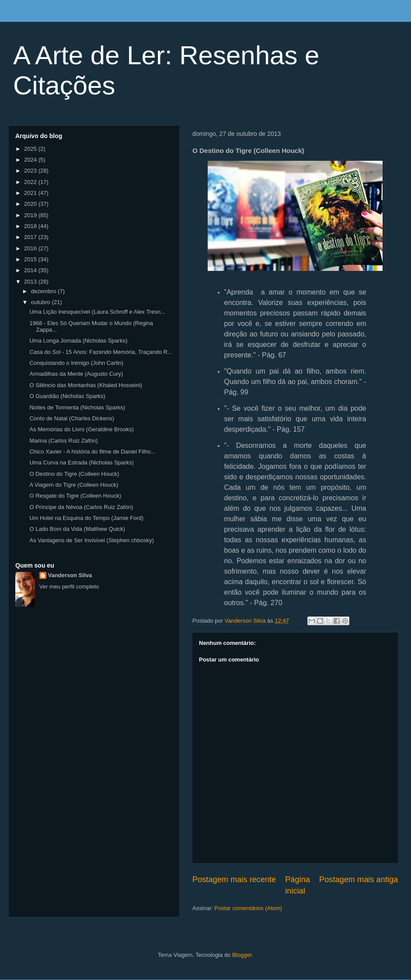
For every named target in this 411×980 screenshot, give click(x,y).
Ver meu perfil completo (69, 587)
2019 (31, 215)
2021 (31, 193)
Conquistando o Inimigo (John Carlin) (76, 363)
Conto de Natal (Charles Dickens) (72, 418)
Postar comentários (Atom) (249, 908)
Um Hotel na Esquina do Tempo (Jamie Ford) (86, 518)
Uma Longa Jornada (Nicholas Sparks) (78, 341)
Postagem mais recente (234, 880)
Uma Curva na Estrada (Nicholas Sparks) (81, 462)
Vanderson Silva (70, 575)
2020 (31, 204)
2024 (31, 160)
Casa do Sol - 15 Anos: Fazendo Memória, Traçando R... (101, 352)
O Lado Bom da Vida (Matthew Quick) (77, 529)
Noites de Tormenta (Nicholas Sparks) (77, 407)
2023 (31, 171)
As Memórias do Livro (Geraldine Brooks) (81, 429)
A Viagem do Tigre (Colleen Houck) (74, 485)
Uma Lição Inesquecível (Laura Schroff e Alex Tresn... (97, 312)
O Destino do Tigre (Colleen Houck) (74, 474)
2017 (31, 237)
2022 (31, 182)
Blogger (242, 955)
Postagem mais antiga (359, 880)
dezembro (44, 291)
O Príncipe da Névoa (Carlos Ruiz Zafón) (81, 507)
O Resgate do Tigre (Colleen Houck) (75, 496)
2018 (31, 226)
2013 (31, 282)
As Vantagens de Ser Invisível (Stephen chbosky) (91, 540)
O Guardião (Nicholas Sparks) (67, 396)
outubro (42, 302)
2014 (31, 270)
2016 (31, 248)
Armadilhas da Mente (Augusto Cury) (76, 374)
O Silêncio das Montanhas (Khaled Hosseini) (86, 385)
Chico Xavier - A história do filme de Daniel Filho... (92, 452)
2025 (31, 149)
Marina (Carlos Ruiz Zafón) (63, 441)
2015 (31, 259)
